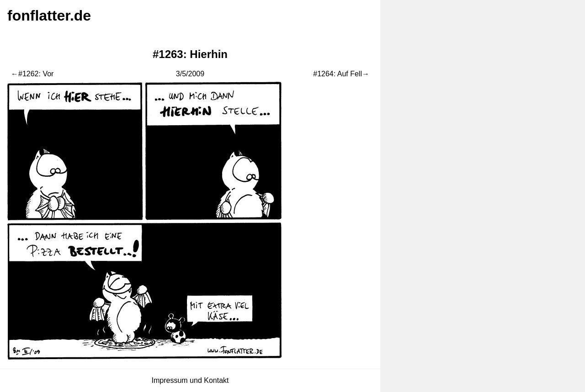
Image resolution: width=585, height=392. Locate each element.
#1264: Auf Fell (338, 74)
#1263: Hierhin (190, 54)
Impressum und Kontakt (190, 380)
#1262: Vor (36, 74)
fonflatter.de (49, 16)
